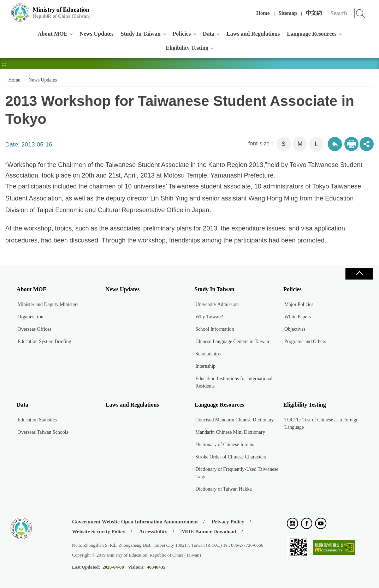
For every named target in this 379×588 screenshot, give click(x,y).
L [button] (317, 144)
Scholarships (208, 354)
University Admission (217, 304)
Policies (182, 34)
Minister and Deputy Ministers (48, 304)
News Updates (96, 34)
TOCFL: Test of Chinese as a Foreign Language (321, 424)
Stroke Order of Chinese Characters (231, 457)
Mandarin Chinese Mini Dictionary (230, 432)
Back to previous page (335, 144)
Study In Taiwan (141, 34)
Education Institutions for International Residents (234, 382)
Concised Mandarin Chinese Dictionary (235, 420)
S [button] (283, 144)
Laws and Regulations (253, 34)
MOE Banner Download (209, 532)
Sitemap (288, 13)
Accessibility (153, 532)
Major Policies (299, 304)
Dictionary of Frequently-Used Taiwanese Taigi (237, 473)
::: (4, 9)
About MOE (52, 34)
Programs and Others (305, 341)
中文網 (314, 13)
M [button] (300, 144)
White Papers (298, 317)
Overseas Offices (35, 329)
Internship (205, 366)
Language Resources (312, 34)
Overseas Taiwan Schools (43, 432)
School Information (215, 329)
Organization (31, 317)
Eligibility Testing (187, 48)
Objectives (295, 329)
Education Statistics (37, 420)
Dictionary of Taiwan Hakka (223, 489)
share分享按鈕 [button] (367, 144)
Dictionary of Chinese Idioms (225, 445)
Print (351, 144)
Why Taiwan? (209, 317)
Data (209, 34)
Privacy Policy (228, 522)
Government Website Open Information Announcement (135, 522)
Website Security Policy (99, 532)
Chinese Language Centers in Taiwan (232, 341)
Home (263, 13)
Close (359, 274)
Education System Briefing (45, 341)
